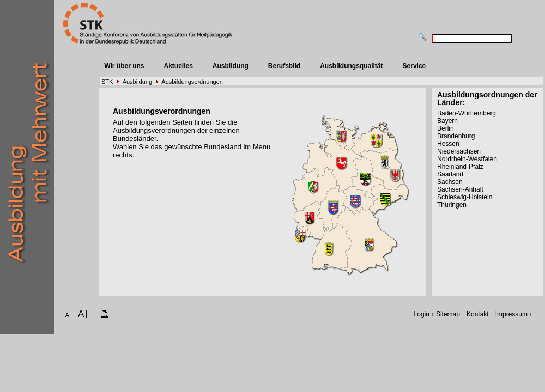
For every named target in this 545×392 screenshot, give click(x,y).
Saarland (450, 174)
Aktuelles (178, 66)
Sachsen (450, 182)
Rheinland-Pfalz (460, 167)
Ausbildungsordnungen (192, 82)
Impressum (511, 314)
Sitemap (448, 314)
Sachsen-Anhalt (460, 189)
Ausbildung (231, 66)
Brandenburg (456, 136)
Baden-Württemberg (467, 113)
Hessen (448, 144)
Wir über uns (124, 66)
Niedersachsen (459, 151)
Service (414, 66)
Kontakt (478, 314)
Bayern (447, 121)
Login (422, 314)
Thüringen (452, 205)
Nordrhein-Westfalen (467, 159)
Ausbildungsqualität (351, 66)
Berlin (446, 128)
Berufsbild (284, 66)
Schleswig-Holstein (465, 197)
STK (107, 82)
